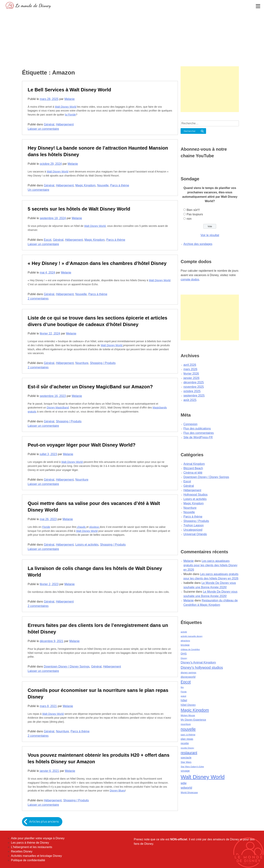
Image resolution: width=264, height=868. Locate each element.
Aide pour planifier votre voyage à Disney (38, 838)
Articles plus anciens (44, 822)
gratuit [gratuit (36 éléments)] (183, 696)
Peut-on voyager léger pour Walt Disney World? (82, 445)
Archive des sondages (198, 244)
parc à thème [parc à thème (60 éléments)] (188, 735)
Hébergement (65, 124)
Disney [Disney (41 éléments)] (184, 658)
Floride (46, 527)
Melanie (69, 99)
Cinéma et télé (193, 473)
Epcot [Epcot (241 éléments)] (186, 682)
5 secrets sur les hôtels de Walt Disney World (79, 209)
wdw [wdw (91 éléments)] (184, 783)
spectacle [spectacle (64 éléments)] (186, 758)
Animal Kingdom (194, 464)
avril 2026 (190, 365)
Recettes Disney (22, 851)
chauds (81, 527)
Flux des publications (197, 429)
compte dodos (190, 279)
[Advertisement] (132, 38)
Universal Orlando (195, 534)
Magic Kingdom (85, 185)
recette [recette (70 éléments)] (185, 743)
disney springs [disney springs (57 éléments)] (188, 673)
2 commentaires (38, 299)
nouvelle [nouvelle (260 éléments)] (188, 729)
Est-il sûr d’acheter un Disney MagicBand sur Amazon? (90, 387)
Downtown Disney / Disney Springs (67, 667)
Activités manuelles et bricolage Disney (36, 856)
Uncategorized (193, 530)
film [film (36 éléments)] (182, 687)
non (189, 219)
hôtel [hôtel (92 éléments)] (184, 700)
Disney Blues (117, 791)
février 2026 (191, 374)
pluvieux (95, 527)
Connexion (190, 424)
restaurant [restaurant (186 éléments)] (189, 753)
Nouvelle (103, 185)
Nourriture (82, 363)
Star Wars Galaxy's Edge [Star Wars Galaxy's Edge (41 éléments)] (192, 767)
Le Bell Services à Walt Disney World (69, 90)
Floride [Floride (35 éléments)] (184, 692)
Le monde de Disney (33, 5)
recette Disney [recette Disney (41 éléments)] (187, 748)
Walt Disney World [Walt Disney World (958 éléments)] (203, 777)
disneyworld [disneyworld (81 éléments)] (188, 677)
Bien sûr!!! (193, 210)
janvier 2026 (191, 378)
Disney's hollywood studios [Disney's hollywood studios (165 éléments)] (202, 668)
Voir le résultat (210, 235)
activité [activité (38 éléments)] (184, 632)
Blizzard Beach (193, 468)
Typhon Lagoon (193, 525)
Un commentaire (38, 190)
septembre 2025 (194, 396)
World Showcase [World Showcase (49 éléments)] (189, 793)
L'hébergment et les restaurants (32, 847)
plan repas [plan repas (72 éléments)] (187, 739)
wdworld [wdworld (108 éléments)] (186, 788)
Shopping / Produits (103, 363)
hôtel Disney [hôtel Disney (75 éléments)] (188, 705)
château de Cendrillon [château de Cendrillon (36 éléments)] (190, 649)
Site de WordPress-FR (198, 437)
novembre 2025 (194, 387)
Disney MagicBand (58, 408)
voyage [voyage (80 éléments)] (185, 771)
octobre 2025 (192, 391)
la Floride (70, 115)
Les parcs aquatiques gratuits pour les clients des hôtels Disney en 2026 (210, 565)
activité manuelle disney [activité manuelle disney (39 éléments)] (191, 636)
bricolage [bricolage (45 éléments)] (185, 645)
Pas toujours (195, 214)
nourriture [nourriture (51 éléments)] (186, 724)
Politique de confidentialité (28, 860)
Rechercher (190, 131)
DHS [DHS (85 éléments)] (184, 654)
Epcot (48, 240)
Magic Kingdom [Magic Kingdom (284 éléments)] (195, 710)
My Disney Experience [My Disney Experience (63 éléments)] (193, 720)
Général (49, 124)
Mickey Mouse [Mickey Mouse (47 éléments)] (188, 715)
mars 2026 (190, 369)
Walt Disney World (66, 107)
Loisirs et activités (87, 545)
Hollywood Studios (195, 495)
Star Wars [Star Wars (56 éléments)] (186, 762)
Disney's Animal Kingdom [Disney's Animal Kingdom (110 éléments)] (198, 662)
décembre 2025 (194, 382)
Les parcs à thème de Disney (30, 843)
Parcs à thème (120, 185)
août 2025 (190, 400)
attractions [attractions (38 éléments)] (185, 641)
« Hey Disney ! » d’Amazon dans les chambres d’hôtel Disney (97, 263)
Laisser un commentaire (43, 129)
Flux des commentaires (198, 433)
